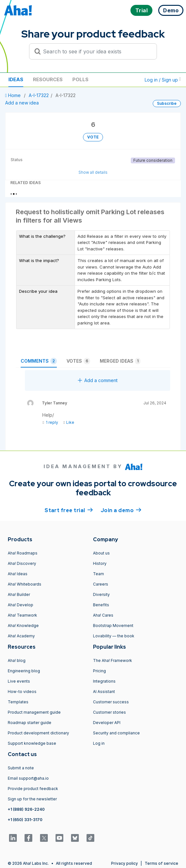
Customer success (111, 702)
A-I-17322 (39, 95)
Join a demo (121, 510)
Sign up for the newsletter (32, 799)
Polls (80, 79)
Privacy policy (124, 863)
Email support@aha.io (28, 778)
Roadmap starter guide (30, 723)
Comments (39, 361)
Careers (101, 584)
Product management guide (34, 712)
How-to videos (22, 692)
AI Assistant (104, 692)
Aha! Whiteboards (25, 584)
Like (69, 422)
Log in (99, 743)
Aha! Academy (21, 636)
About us (101, 553)
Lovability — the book (114, 636)
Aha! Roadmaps (23, 553)
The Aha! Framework (113, 660)
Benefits (101, 605)
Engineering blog (24, 671)
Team (98, 574)
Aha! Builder (19, 594)
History (100, 563)
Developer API (107, 723)
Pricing (99, 671)
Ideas (16, 79)
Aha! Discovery (22, 563)
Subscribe (167, 103)
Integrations (104, 681)
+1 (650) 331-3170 (25, 820)
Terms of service (161, 863)
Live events (19, 681)
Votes (78, 361)
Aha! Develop (21, 605)
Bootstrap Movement (113, 626)
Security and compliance (116, 733)
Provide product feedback (33, 789)
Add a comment (98, 380)
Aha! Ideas (18, 574)
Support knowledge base (32, 743)
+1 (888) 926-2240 (26, 809)
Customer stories (109, 712)
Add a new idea (22, 103)
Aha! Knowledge (23, 626)
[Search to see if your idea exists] (96, 51)
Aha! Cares (103, 615)
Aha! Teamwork (22, 615)
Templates (18, 702)
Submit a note (21, 768)
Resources (48, 79)
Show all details (93, 172)
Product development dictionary (38, 733)
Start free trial (69, 510)
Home (14, 95)
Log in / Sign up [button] (163, 80)
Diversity (101, 594)
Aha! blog (17, 660)
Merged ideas (120, 361)
